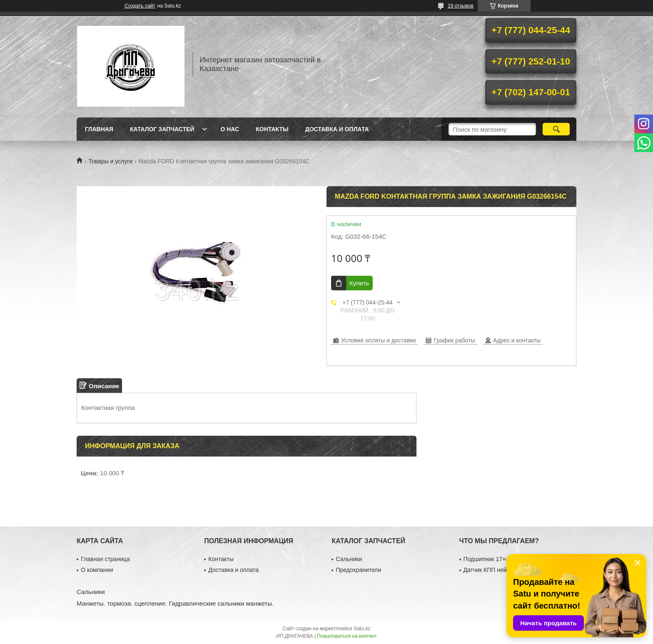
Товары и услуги (110, 161)
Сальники (349, 559)
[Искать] (556, 129)
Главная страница (105, 559)
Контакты (272, 129)
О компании (97, 570)
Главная (99, 129)
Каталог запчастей (162, 129)
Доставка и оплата (337, 129)
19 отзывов (461, 6)
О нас (230, 129)
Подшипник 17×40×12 (493, 559)
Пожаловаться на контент (347, 636)
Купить (359, 283)
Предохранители (358, 570)
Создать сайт (140, 6)
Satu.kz (362, 629)
